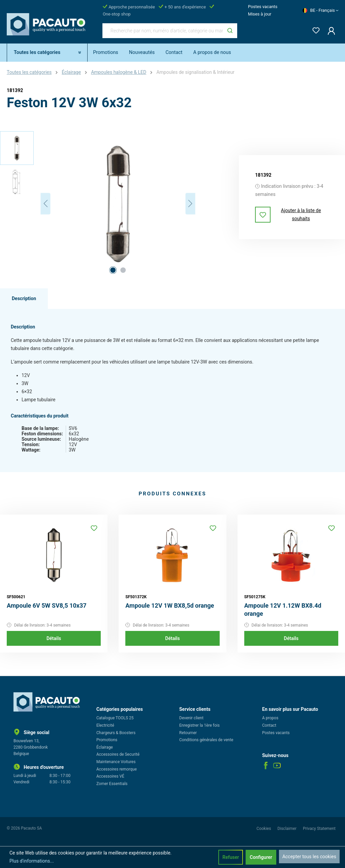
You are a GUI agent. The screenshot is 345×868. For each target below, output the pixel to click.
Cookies (264, 829)
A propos (270, 718)
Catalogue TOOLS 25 (115, 718)
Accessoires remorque (117, 769)
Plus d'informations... (32, 861)
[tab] (24, 299)
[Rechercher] (230, 31)
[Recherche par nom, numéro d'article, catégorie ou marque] (163, 31)
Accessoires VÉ (110, 776)
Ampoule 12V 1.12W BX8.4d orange (283, 610)
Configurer (261, 857)
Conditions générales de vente (206, 740)
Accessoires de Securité (118, 754)
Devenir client (191, 718)
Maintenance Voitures (116, 762)
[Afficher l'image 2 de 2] (123, 270)
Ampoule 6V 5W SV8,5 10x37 (47, 605)
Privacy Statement (319, 829)
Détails (54, 638)
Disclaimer (287, 829)
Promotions (107, 740)
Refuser (231, 857)
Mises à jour (260, 14)
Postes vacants (263, 7)
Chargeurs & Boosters (116, 733)
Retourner (188, 733)
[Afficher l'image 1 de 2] (113, 270)
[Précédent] (45, 204)
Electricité (105, 725)
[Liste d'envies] (314, 29)
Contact (269, 725)
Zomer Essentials (112, 784)
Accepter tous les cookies (309, 857)
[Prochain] (190, 204)
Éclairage (105, 747)
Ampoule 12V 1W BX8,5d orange (170, 605)
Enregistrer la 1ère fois (199, 725)
